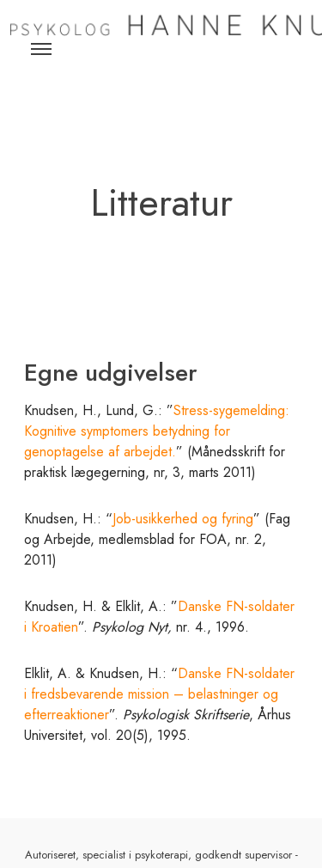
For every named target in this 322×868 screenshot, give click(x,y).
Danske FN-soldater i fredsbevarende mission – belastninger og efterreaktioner (159, 694)
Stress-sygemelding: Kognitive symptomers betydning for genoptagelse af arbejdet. (157, 431)
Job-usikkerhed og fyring (183, 519)
